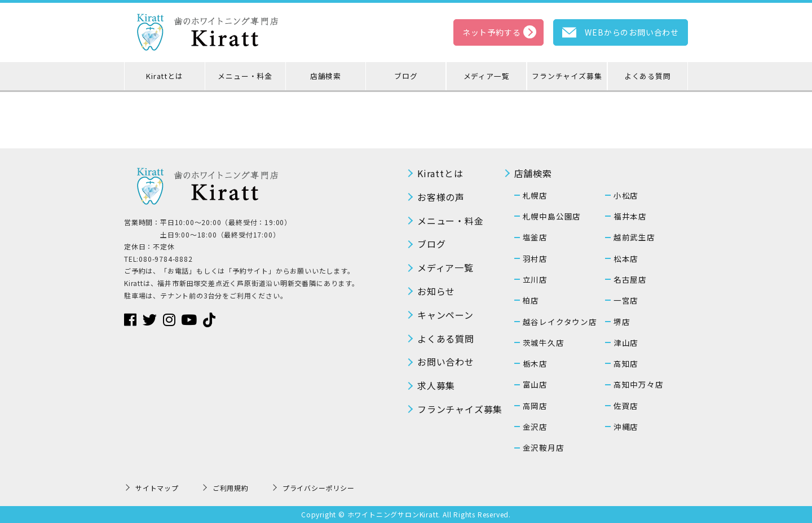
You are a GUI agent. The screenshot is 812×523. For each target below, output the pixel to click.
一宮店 (626, 300)
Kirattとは (164, 76)
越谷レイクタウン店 (560, 322)
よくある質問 (648, 76)
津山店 (626, 342)
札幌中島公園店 (552, 216)
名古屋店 (630, 279)
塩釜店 (535, 237)
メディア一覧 (487, 76)
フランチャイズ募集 (567, 76)
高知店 (626, 363)
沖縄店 (626, 427)
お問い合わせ (446, 362)
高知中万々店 (639, 384)
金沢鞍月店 (544, 447)
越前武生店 (634, 237)
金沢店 (535, 427)
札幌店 (535, 195)
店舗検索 (326, 76)
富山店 (535, 384)
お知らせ (436, 291)
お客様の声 (441, 197)
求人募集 (436, 385)
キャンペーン (445, 315)
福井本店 (630, 216)
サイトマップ (157, 488)
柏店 (531, 300)
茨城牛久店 (544, 342)
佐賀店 (626, 406)
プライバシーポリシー (319, 488)
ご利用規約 (231, 488)
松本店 (626, 258)
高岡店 (535, 406)
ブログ (406, 76)
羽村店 (535, 258)
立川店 (535, 279)
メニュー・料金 (245, 76)
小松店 (626, 195)
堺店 (622, 322)
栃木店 (535, 363)
